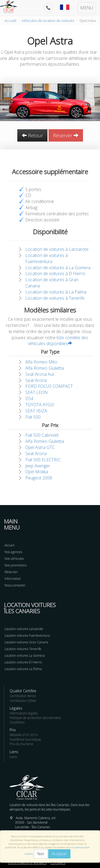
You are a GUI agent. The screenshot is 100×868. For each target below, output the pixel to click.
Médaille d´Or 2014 (24, 735)
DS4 (29, 398)
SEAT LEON (37, 392)
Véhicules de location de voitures (48, 21)
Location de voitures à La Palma (56, 292)
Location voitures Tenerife (23, 649)
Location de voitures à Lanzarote (57, 249)
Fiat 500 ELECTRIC (43, 460)
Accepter (59, 854)
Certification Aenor (23, 696)
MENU (87, 8)
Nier (41, 854)
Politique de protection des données (35, 718)
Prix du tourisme (21, 744)
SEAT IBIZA (36, 411)
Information (13, 579)
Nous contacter (15, 585)
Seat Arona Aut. (40, 374)
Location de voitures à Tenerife (55, 298)
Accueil (10, 21)
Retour (32, 135)
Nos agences (13, 552)
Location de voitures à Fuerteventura (47, 258)
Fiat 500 (33, 417)
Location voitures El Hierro (23, 662)
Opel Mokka (37, 472)
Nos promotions (16, 565)
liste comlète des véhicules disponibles (58, 341)
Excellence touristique (25, 739)
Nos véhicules (14, 559)
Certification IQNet (23, 701)
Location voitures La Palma (23, 669)
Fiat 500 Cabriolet (42, 435)
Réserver (66, 135)
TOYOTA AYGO (40, 405)
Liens (13, 757)
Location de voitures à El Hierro (55, 273)
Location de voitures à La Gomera (58, 268)
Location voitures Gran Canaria (26, 642)
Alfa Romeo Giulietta (45, 368)
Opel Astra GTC (40, 447)
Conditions (17, 722)
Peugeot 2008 (39, 478)
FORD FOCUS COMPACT (49, 386)
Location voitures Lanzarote (24, 629)
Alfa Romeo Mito (41, 362)
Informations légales (24, 713)
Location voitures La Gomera (25, 656)
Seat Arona (36, 380)
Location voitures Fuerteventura (27, 636)
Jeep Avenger (38, 466)
